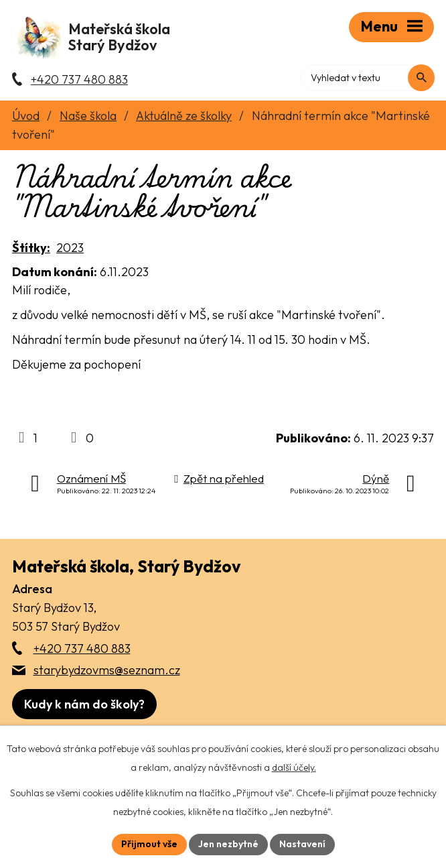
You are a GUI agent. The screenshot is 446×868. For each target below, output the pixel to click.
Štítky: (31, 250)
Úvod (26, 117)
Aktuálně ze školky (184, 117)
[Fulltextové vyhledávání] (377, 77)
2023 (70, 250)
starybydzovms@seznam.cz (107, 671)
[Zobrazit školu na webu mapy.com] (84, 705)
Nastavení (302, 844)
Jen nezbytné (228, 844)
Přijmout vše (149, 844)
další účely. (294, 767)
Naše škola (88, 117)
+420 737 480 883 (82, 650)
